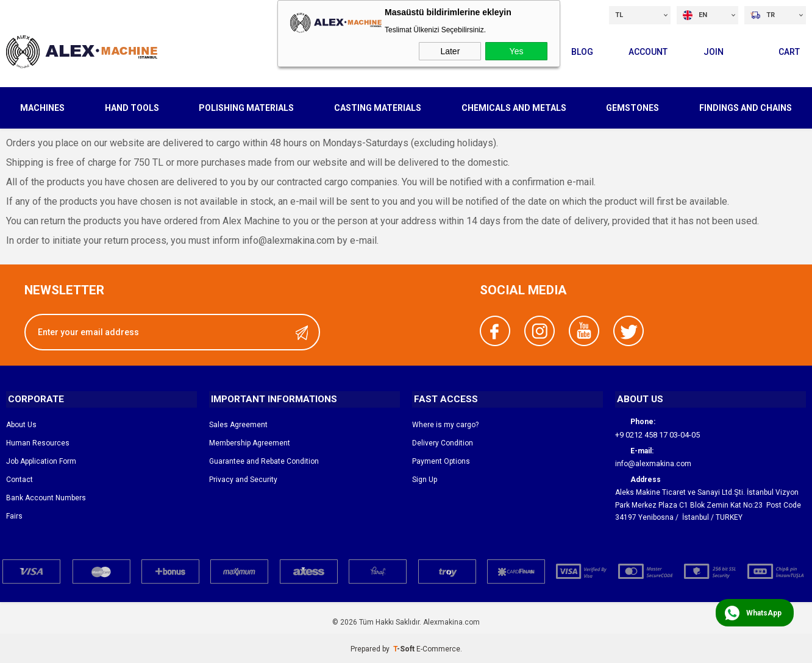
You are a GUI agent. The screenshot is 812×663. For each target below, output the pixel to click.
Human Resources (38, 442)
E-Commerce (438, 648)
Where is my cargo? (445, 424)
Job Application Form (41, 460)
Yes (517, 51)
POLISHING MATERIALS (246, 106)
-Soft (405, 648)
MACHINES (42, 106)
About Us (21, 424)
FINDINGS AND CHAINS (746, 106)
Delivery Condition (443, 442)
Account (643, 51)
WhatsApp (764, 613)
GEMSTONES (632, 106)
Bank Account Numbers (46, 497)
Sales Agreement (238, 424)
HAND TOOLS (132, 106)
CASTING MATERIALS (378, 106)
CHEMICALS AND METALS (514, 106)
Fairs (14, 515)
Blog (575, 51)
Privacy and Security (243, 478)
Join (710, 51)
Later (450, 51)
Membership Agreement (250, 442)
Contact (20, 478)
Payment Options (441, 460)
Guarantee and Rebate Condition (264, 460)
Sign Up (425, 478)
